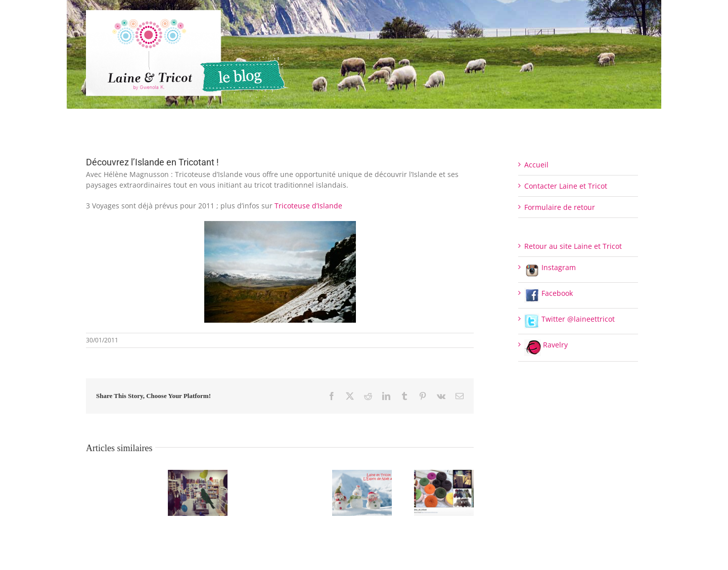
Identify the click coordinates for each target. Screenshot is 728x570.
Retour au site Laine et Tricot (573, 246)
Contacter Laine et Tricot (566, 186)
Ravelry (546, 345)
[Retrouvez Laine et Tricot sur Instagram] (444, 475)
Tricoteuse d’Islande (308, 206)
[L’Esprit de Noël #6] (362, 475)
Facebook (549, 293)
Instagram (550, 267)
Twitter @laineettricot (570, 319)
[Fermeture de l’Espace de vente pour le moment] (198, 475)
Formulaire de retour (560, 207)
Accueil (536, 165)
